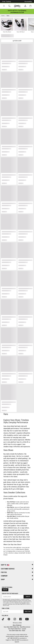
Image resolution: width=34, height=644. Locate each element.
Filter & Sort (17, 41)
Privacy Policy (11, 603)
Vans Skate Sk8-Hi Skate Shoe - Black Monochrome (17, 627)
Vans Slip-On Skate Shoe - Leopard (17, 629)
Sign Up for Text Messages (10, 594)
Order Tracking (6, 2)
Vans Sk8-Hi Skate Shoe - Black (17, 631)
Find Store (28, 612)
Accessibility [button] (28, 2)
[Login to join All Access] (17, 11)
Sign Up (5, 590)
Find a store (6, 608)
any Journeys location (9, 549)
